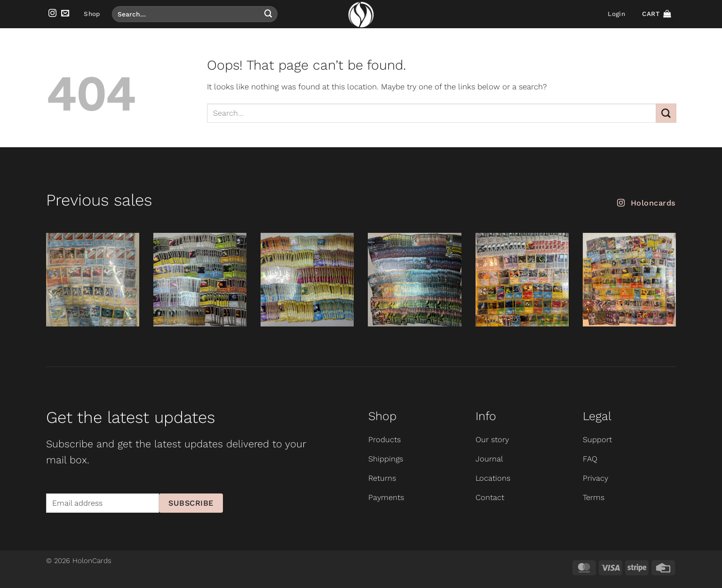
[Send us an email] (65, 14)
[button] (616, 14)
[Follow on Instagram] (52, 14)
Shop (92, 14)
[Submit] (269, 14)
